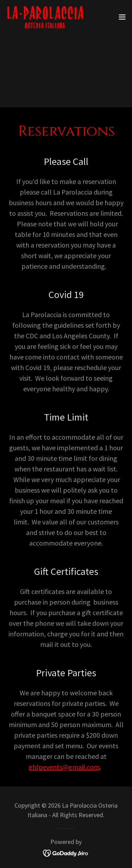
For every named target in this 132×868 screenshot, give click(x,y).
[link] (45, 17)
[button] (122, 17)
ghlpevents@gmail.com (64, 767)
